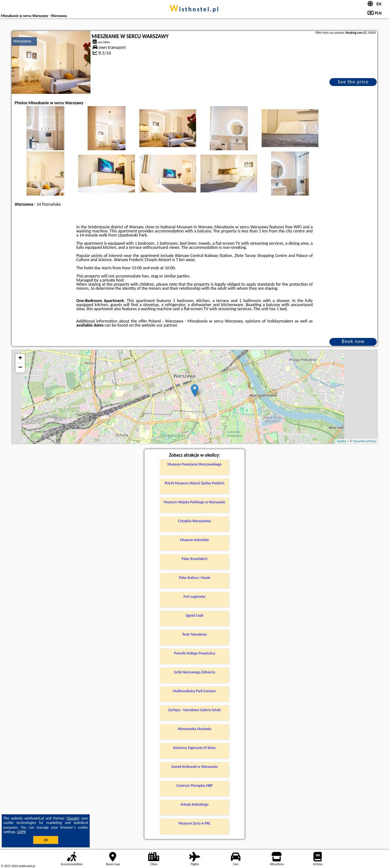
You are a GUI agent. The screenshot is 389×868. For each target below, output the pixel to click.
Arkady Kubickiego (194, 804)
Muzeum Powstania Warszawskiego (194, 464)
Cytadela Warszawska (194, 521)
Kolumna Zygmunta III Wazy (194, 748)
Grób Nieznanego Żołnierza (194, 672)
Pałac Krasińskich (194, 559)
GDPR (21, 832)
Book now (353, 341)
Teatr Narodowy (194, 634)
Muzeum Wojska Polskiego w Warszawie (194, 502)
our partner (166, 325)
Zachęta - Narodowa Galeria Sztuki (195, 710)
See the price (353, 82)
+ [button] (20, 358)
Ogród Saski (194, 615)
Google (73, 818)
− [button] (20, 368)
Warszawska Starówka (195, 729)
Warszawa (22, 41)
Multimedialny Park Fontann (194, 691)
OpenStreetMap (365, 441)
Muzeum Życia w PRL (194, 823)
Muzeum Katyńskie (194, 540)
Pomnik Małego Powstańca (195, 653)
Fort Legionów (194, 597)
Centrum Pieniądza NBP (195, 785)
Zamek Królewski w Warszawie (194, 767)
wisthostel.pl (194, 9)
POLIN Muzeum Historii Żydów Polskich (194, 483)
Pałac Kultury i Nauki (194, 578)
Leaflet (342, 441)
